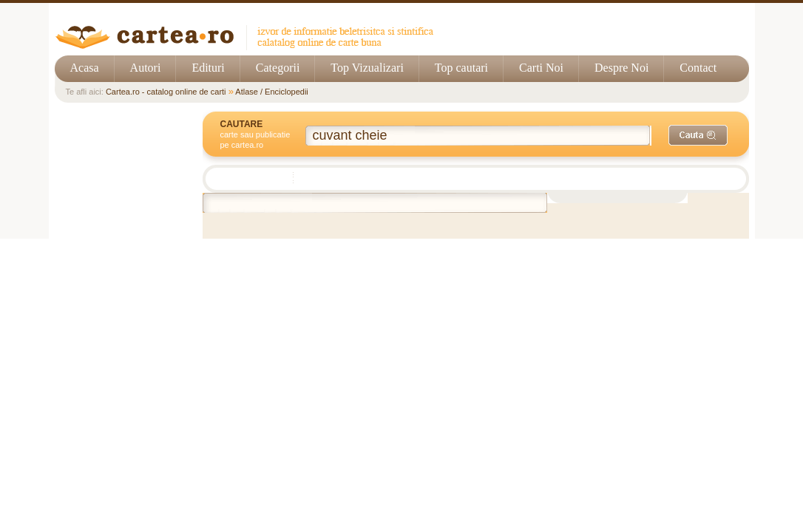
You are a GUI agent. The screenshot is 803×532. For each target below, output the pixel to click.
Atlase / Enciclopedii (271, 92)
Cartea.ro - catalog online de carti (166, 92)
